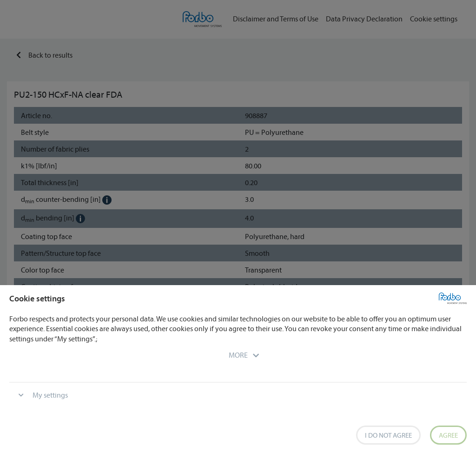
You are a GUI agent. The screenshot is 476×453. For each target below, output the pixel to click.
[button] (238, 355)
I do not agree (388, 435)
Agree (448, 435)
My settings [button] (50, 395)
